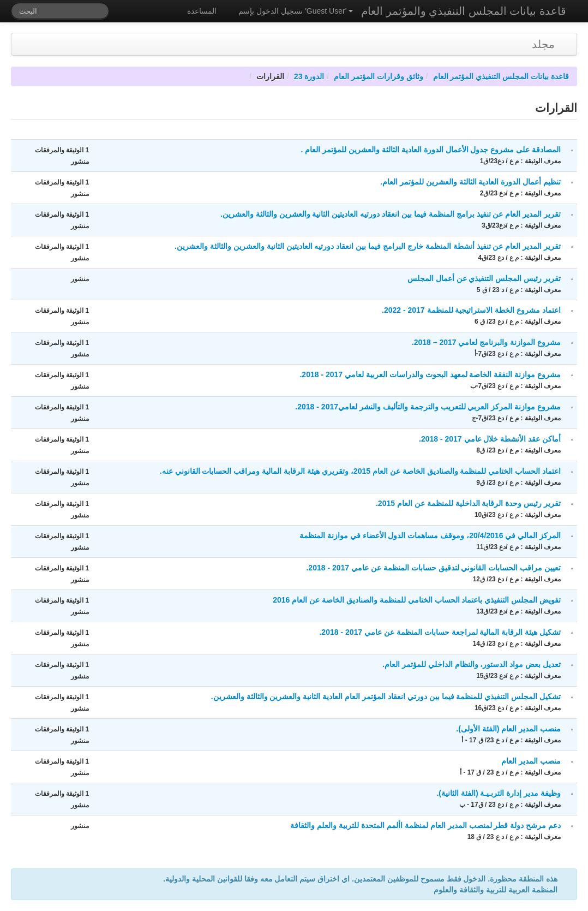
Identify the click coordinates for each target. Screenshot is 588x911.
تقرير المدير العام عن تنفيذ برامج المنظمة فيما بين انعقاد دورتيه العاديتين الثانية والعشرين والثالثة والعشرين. (391, 214)
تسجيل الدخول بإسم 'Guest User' (296, 11)
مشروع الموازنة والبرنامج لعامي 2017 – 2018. (486, 342)
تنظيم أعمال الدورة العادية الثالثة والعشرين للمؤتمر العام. (470, 182)
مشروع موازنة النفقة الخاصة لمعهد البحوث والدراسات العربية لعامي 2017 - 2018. (430, 374)
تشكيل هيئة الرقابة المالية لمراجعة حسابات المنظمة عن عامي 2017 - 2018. (440, 632)
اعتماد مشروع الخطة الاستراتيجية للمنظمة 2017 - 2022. (471, 310)
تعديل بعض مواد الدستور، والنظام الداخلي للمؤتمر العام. (472, 664)
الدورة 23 (309, 76)
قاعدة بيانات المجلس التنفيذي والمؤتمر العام (464, 11)
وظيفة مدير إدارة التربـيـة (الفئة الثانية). (499, 793)
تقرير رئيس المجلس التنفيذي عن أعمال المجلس (484, 278)
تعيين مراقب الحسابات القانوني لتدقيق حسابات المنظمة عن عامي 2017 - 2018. (433, 568)
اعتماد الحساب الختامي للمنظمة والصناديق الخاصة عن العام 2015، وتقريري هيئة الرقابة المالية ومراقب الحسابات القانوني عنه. (360, 471)
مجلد (543, 44)
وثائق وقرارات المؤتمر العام (379, 76)
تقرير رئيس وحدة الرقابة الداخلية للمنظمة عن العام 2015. (468, 503)
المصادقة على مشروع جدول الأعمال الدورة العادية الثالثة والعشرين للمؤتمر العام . (431, 150)
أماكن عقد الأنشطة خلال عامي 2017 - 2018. (490, 439)
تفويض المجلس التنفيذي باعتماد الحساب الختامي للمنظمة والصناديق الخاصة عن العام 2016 (417, 600)
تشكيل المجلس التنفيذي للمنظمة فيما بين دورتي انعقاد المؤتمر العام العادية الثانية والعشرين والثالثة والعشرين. (386, 696)
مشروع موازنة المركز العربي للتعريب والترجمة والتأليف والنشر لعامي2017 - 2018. (428, 407)
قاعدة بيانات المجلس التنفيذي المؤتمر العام (501, 76)
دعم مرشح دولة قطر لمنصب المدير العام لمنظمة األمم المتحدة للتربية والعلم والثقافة (425, 825)
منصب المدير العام (531, 761)
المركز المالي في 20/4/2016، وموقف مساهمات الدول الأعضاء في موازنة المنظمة (430, 535)
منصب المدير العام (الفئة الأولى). (508, 729)
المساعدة (202, 11)
